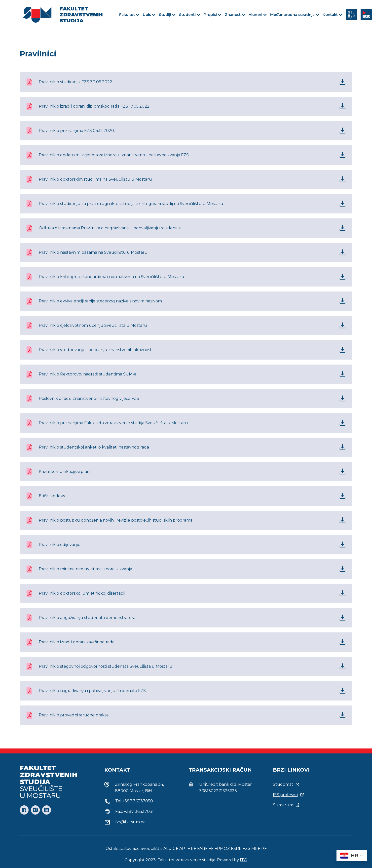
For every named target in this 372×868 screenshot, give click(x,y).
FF (211, 848)
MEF (256, 848)
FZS (246, 848)
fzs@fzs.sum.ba (130, 822)
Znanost (235, 15)
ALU (167, 848)
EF (194, 848)
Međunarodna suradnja (295, 15)
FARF (202, 848)
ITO (244, 860)
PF (264, 848)
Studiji (167, 15)
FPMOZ (222, 848)
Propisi (212, 15)
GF (175, 848)
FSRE (236, 848)
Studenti (190, 15)
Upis (149, 15)
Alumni (258, 15)
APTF (185, 848)
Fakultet (129, 15)
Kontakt (332, 15)
